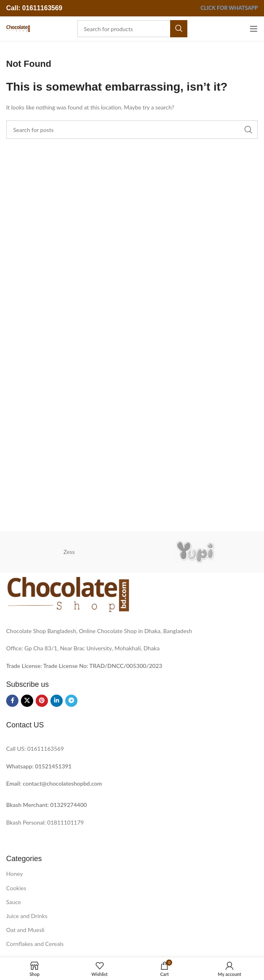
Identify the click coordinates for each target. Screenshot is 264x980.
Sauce (14, 902)
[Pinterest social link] (42, 701)
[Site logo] (18, 28)
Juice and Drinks (27, 916)
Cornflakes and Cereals (35, 944)
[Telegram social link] (71, 701)
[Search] (132, 29)
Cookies (16, 888)
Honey (15, 874)
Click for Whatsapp (229, 8)
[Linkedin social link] (57, 701)
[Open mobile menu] (254, 29)
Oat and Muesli (25, 930)
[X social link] (27, 701)
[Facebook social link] (12, 701)
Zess (69, 552)
